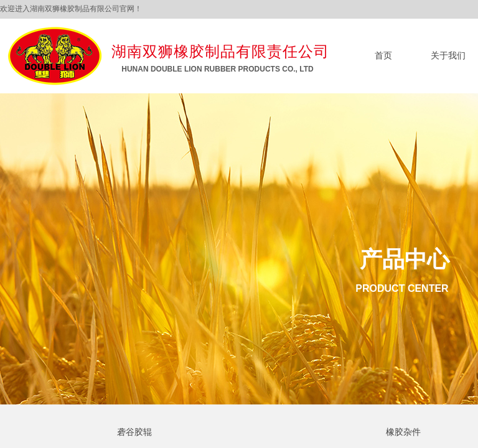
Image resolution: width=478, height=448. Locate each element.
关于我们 (448, 56)
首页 (383, 56)
